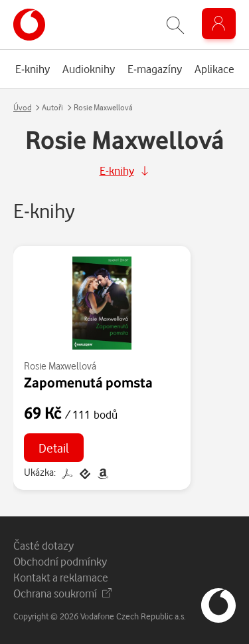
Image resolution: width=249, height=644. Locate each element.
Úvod (22, 107)
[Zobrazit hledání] (175, 25)
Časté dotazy (43, 545)
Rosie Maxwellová (60, 366)
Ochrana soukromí (62, 593)
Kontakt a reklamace (61, 577)
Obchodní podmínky (60, 561)
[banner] (29, 25)
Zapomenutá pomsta (88, 382)
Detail (54, 448)
